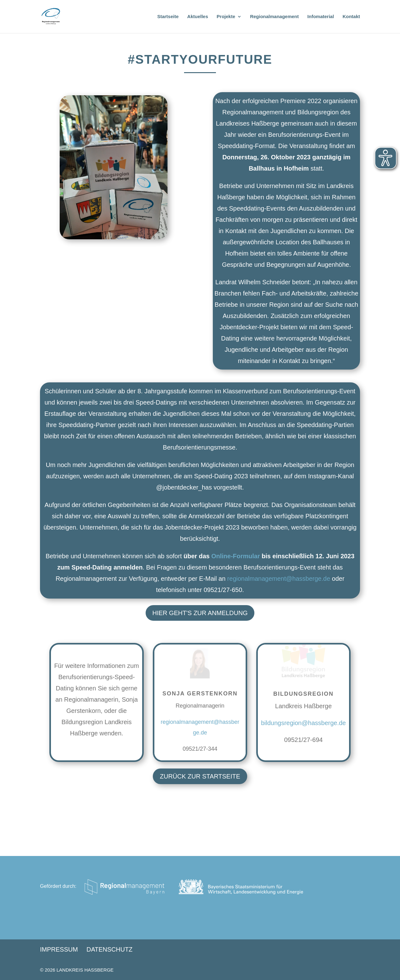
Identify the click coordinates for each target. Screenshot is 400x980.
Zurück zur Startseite (200, 776)
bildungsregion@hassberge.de (303, 723)
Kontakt (351, 17)
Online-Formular (236, 556)
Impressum (59, 949)
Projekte (226, 17)
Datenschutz (110, 949)
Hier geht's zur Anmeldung (200, 613)
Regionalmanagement (274, 17)
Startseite (168, 17)
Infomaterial (321, 17)
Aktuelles (198, 17)
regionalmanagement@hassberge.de (279, 579)
